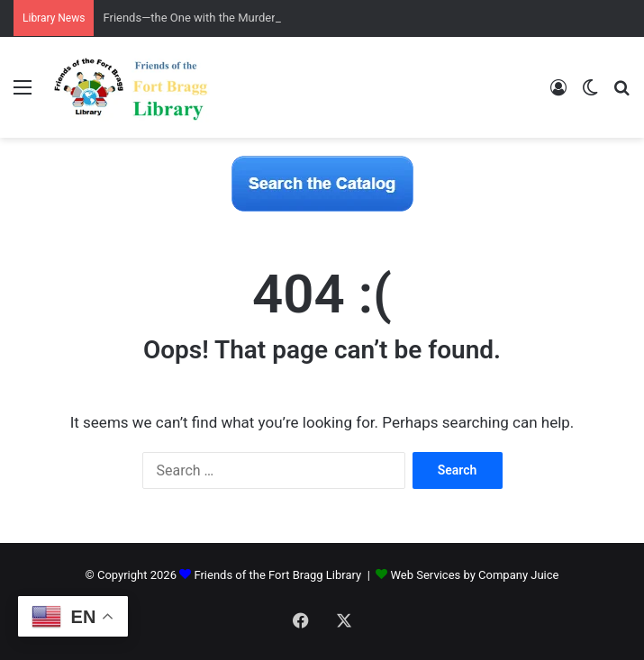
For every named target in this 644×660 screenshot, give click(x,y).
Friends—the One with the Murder (189, 18)
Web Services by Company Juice (475, 575)
